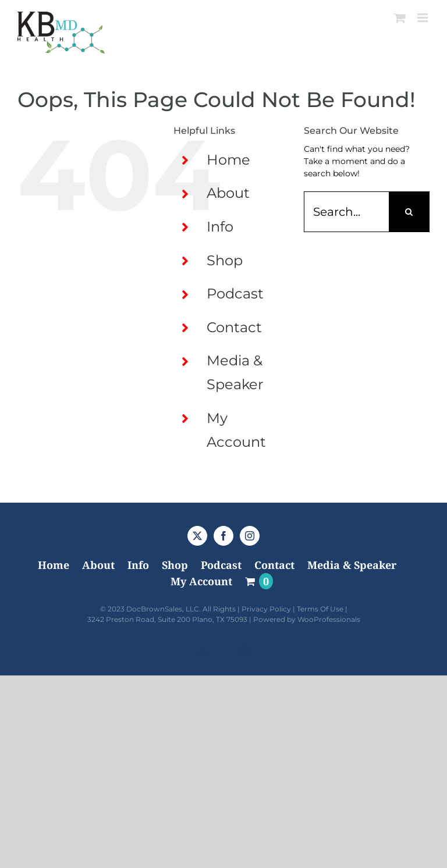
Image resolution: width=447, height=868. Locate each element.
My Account (201, 581)
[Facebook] (223, 536)
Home (228, 160)
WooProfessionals (329, 619)
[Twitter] (197, 536)
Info (220, 227)
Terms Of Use (320, 609)
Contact (234, 327)
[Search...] (346, 212)
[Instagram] (250, 536)
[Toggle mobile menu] (423, 18)
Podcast (235, 294)
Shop (225, 260)
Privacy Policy (266, 609)
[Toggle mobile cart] (400, 18)
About (228, 193)
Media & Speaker (352, 565)
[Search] (409, 212)
